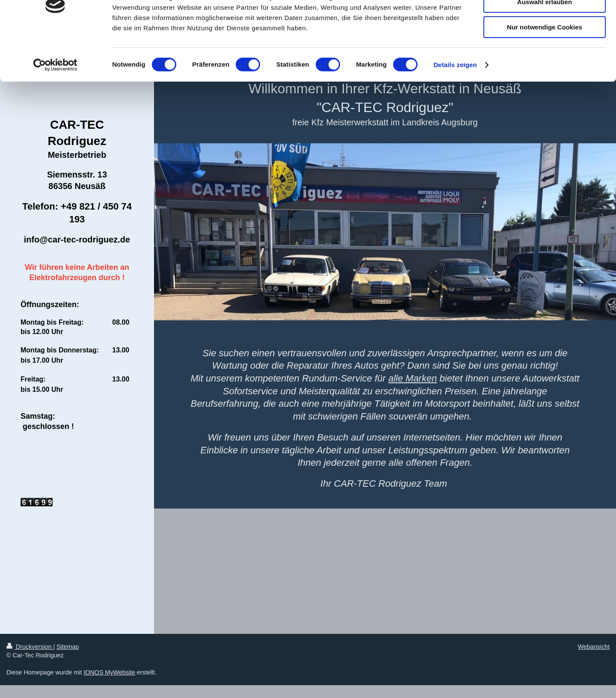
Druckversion (30, 647)
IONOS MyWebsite (109, 672)
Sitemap (68, 647)
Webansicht (594, 647)
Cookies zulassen (545, 21)
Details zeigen (455, 109)
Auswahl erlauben (545, 46)
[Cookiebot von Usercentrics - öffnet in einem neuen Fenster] (55, 109)
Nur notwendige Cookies (545, 71)
